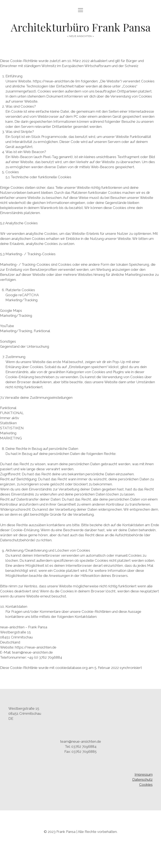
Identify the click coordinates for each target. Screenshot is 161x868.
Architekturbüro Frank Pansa (81, 27)
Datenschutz (142, 779)
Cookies (146, 785)
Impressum (144, 774)
